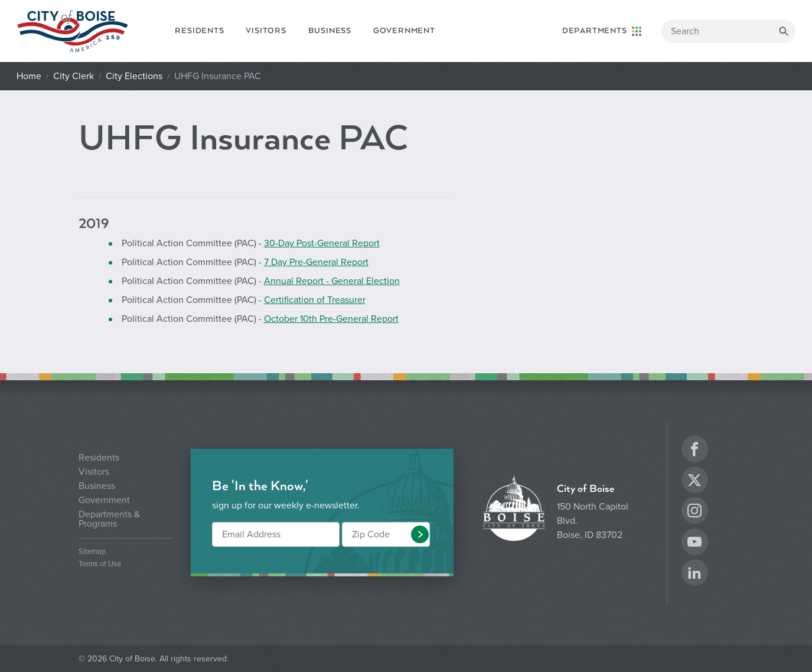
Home (29, 76)
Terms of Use (100, 564)
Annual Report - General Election (332, 281)
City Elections (134, 76)
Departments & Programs (109, 519)
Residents (199, 31)
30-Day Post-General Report (322, 243)
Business (330, 31)
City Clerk (74, 76)
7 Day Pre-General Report (316, 262)
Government (404, 31)
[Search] (728, 31)
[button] (420, 534)
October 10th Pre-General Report (331, 319)
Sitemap (92, 552)
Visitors (266, 31)
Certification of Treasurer (315, 300)
